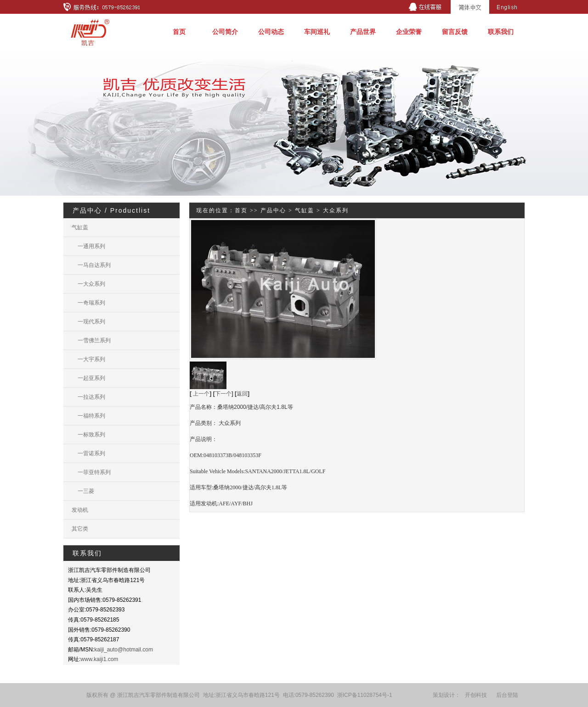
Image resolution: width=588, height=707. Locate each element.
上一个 (201, 394)
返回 (242, 394)
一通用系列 (88, 246)
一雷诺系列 (88, 453)
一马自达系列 (91, 265)
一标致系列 (88, 435)
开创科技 (476, 695)
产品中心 (273, 210)
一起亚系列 (88, 378)
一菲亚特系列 (91, 472)
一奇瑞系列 (88, 303)
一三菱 (83, 491)
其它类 (80, 529)
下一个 (224, 394)
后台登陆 (507, 695)
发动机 (80, 510)
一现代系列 (88, 322)
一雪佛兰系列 (91, 340)
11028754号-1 (375, 695)
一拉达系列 (88, 397)
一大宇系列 (88, 359)
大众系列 (336, 210)
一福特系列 (88, 416)
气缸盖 (80, 227)
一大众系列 (88, 284)
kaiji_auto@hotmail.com (124, 650)
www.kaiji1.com (99, 659)
